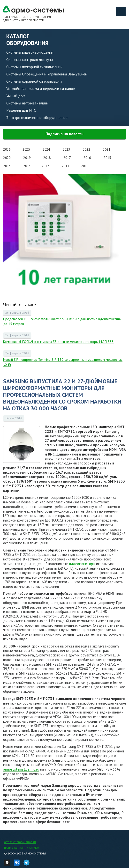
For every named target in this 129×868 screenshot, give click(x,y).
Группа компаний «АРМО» (22, 848)
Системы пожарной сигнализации (34, 67)
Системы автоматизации (27, 103)
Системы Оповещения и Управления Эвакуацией (47, 74)
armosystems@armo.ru (21, 769)
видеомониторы (82, 564)
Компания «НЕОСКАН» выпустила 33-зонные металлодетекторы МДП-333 (58, 342)
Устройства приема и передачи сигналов (41, 88)
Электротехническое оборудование (37, 118)
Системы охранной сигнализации (34, 81)
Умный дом (16, 96)
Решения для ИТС (21, 110)
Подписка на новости (64, 134)
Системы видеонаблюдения (30, 52)
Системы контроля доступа (30, 59)
